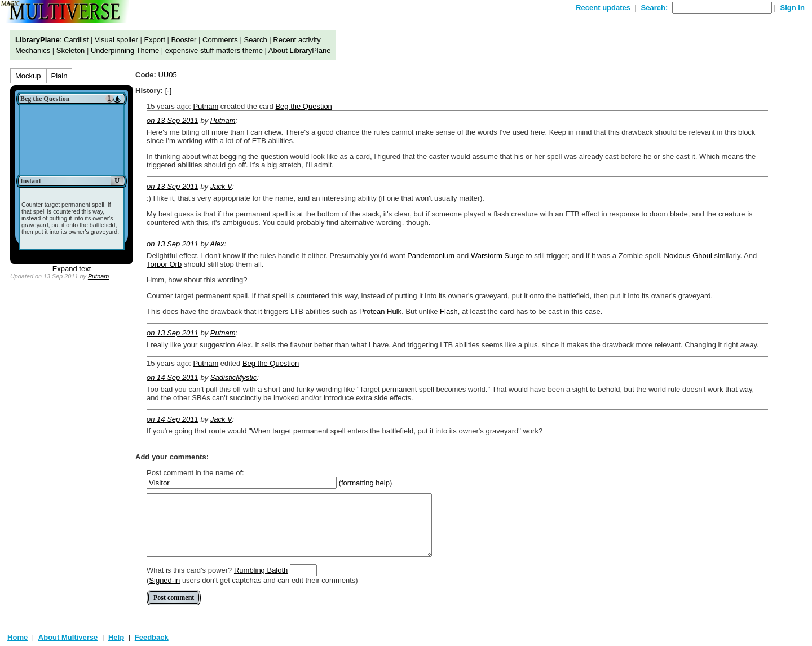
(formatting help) (366, 483)
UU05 (167, 75)
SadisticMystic (233, 377)
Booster (184, 40)
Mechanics (33, 50)
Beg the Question (303, 106)
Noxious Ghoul (688, 256)
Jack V (221, 186)
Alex (217, 244)
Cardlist (76, 40)
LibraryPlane (37, 40)
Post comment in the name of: (195, 473)
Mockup (28, 76)
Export (155, 40)
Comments (220, 40)
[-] (169, 90)
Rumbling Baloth (261, 570)
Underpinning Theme (125, 50)
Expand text (72, 269)
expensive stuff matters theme (214, 50)
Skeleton (71, 50)
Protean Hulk (380, 311)
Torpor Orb (164, 264)
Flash (449, 311)
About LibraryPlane (300, 50)
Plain (59, 76)
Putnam (98, 276)
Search (255, 40)
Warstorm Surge (497, 256)
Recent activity (297, 40)
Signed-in (164, 580)
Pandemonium (431, 256)
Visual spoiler (116, 40)
